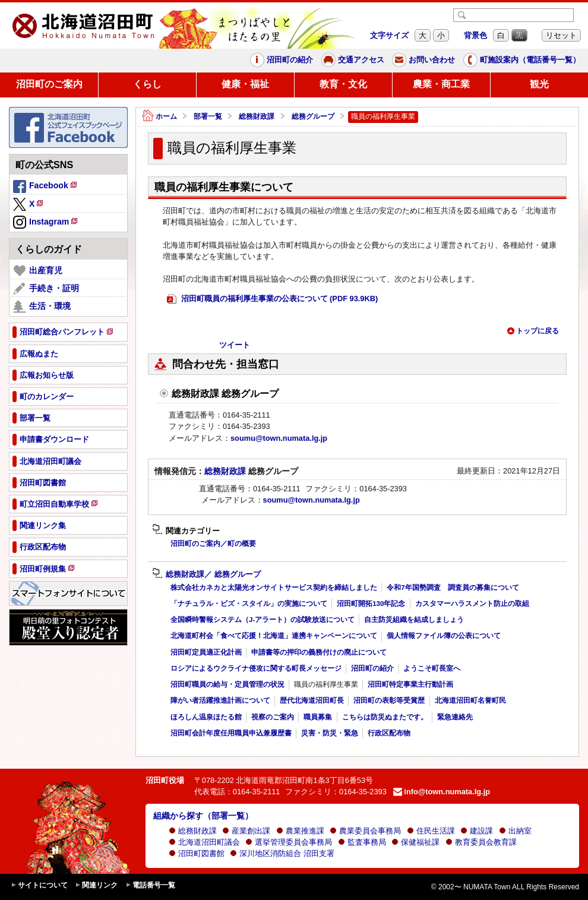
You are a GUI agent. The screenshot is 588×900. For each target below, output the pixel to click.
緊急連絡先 (455, 717)
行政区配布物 (389, 733)
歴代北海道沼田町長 (312, 700)
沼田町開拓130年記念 (371, 604)
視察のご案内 (273, 717)
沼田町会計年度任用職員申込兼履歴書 (231, 733)
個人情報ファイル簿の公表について (444, 636)
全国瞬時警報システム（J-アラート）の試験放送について (263, 620)
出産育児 (38, 271)
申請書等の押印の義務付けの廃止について (319, 652)
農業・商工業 (441, 84)
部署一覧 (208, 116)
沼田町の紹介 (282, 60)
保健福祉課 (415, 842)
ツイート (235, 345)
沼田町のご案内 (49, 84)
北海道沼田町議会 (204, 842)
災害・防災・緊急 (330, 733)
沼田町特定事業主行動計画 (410, 684)
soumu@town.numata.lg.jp (279, 438)
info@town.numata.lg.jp (442, 792)
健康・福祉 (245, 84)
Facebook (46, 187)
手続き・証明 (46, 289)
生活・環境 (42, 307)
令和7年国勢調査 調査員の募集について (453, 588)
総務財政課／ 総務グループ (206, 574)
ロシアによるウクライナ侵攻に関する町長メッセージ (256, 668)
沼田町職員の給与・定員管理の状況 (227, 684)
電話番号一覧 (150, 885)
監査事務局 (362, 842)
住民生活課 (431, 831)
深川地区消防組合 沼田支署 (282, 853)
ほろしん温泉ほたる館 (206, 717)
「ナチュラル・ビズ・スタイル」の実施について (249, 604)
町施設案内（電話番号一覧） (522, 60)
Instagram (46, 223)
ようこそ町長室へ (432, 668)
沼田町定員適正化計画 (206, 652)
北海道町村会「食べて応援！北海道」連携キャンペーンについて (274, 636)
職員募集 (318, 717)
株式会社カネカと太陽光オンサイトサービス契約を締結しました (274, 588)
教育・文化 (343, 84)
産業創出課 (246, 831)
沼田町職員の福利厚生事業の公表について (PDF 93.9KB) (272, 299)
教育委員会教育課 (481, 842)
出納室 (515, 831)
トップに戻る (533, 331)
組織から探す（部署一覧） (203, 816)
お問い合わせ (423, 60)
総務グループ (313, 116)
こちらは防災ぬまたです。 (385, 717)
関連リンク (96, 885)
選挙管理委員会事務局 (289, 842)
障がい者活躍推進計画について (220, 700)
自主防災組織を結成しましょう (414, 620)
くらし (147, 84)
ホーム (159, 117)
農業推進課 (300, 831)
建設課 (477, 831)
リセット (561, 35)
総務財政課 (257, 116)
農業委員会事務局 (365, 831)
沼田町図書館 (197, 853)
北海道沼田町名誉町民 (470, 700)
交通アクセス (353, 60)
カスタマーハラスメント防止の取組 (472, 604)
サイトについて (39, 885)
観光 (539, 84)
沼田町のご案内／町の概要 (213, 544)
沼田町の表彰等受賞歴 (389, 700)
